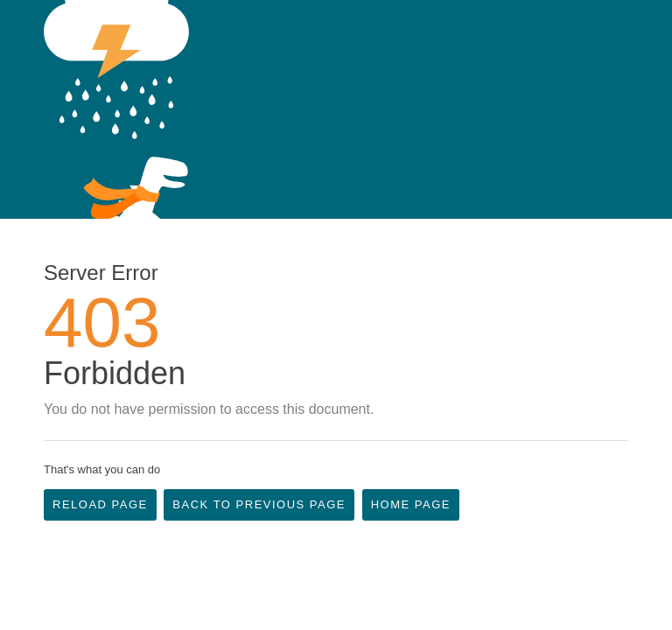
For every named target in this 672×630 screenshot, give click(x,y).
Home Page (411, 504)
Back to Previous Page (259, 504)
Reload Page (100, 504)
